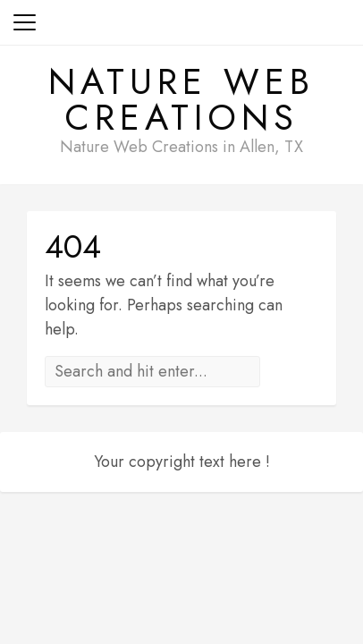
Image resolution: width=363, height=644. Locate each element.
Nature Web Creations (181, 99)
